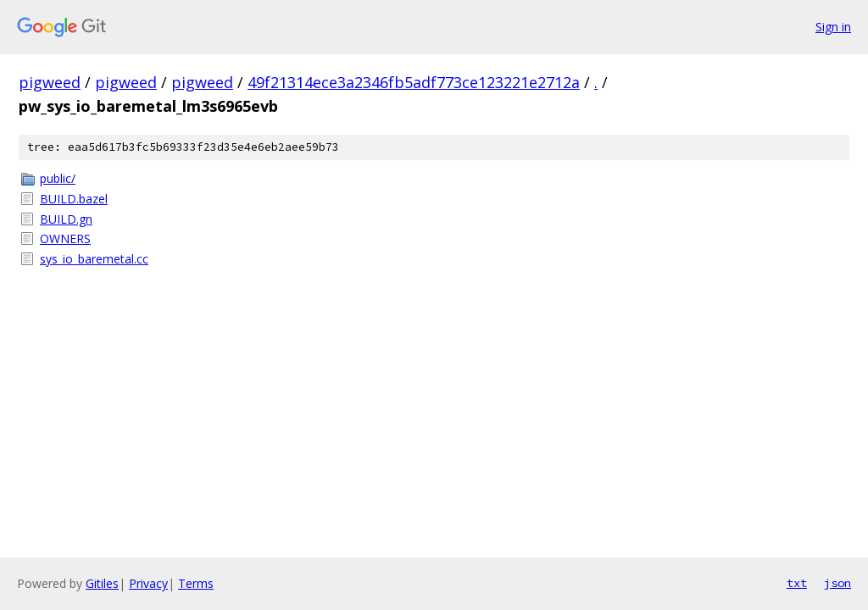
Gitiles (102, 583)
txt (797, 583)
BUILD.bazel (74, 199)
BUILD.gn (66, 219)
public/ (58, 178)
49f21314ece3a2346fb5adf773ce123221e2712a (414, 82)
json (837, 583)
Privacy (148, 583)
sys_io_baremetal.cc (94, 259)
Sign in (833, 27)
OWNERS (65, 238)
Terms (196, 583)
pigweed (50, 82)
